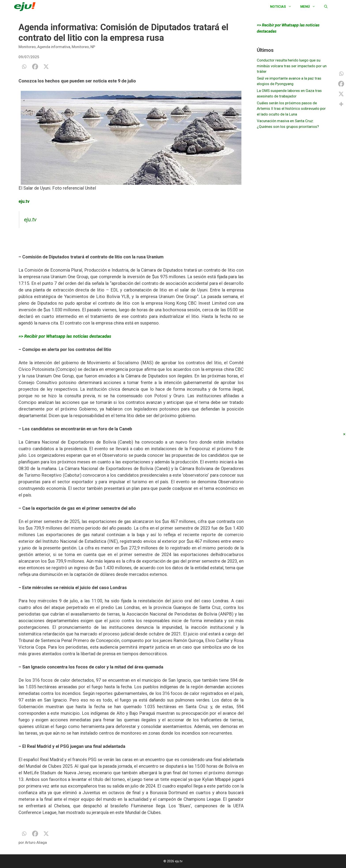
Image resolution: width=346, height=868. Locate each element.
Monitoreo (27, 47)
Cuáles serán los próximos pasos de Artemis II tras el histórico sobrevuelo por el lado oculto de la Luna (291, 109)
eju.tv (30, 220)
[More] (341, 104)
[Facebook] (35, 67)
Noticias (283, 7)
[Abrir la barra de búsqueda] (326, 7)
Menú (310, 7)
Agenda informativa (54, 47)
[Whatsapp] (24, 67)
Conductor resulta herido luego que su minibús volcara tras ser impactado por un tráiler (292, 66)
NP (93, 47)
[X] (46, 67)
